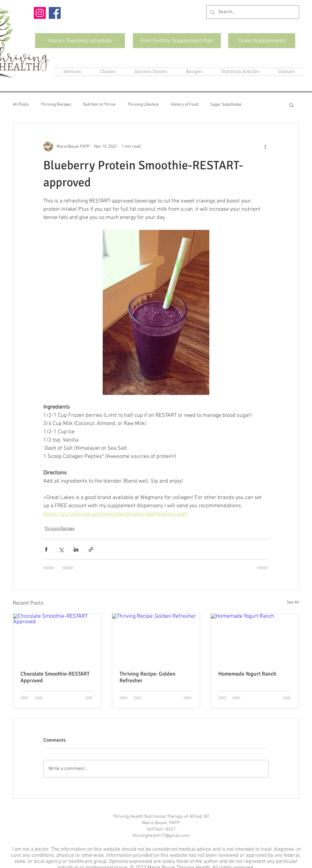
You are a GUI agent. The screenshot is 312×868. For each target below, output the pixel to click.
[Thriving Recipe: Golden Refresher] (156, 638)
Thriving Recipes (56, 105)
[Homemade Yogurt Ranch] (255, 638)
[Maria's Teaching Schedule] (80, 41)
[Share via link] (91, 549)
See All (293, 602)
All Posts (21, 105)
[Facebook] (55, 13)
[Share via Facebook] (46, 549)
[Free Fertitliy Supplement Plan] (177, 41)
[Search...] (252, 12)
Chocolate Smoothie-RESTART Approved (55, 677)
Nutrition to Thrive (99, 105)
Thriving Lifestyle (143, 105)
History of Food (184, 105)
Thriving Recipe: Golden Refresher (147, 677)
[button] (291, 105)
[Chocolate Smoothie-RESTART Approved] (57, 638)
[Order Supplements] (262, 41)
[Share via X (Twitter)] (61, 549)
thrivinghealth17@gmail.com (161, 836)
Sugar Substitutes (226, 105)
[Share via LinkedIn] (76, 549)
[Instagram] (40, 13)
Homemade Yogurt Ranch (247, 674)
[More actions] (265, 146)
